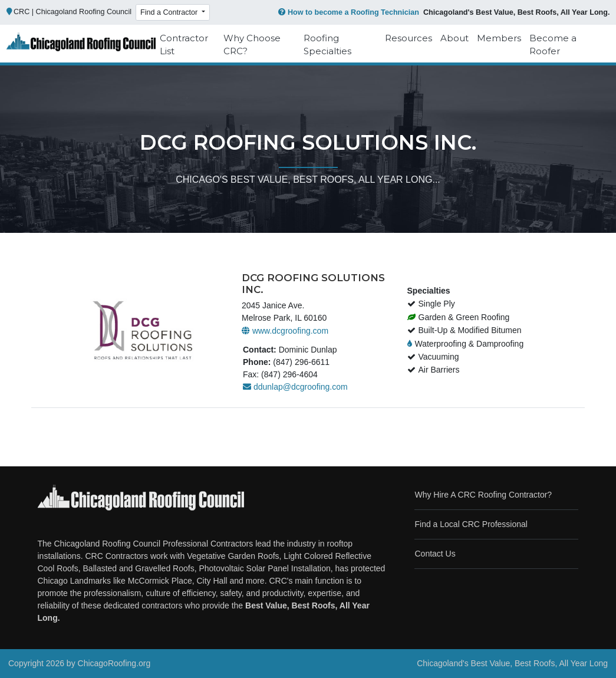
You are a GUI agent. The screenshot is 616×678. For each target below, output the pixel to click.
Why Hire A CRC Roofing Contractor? (483, 495)
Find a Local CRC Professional (471, 524)
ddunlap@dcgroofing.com (295, 387)
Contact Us (435, 554)
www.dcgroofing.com (285, 331)
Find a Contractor (170, 12)
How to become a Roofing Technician (347, 12)
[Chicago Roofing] (81, 45)
